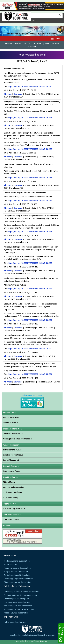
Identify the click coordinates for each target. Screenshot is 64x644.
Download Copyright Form (14, 508)
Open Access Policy (12, 519)
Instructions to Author (12, 450)
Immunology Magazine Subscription (19, 609)
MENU (56, 39)
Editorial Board (9, 482)
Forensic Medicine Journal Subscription (21, 595)
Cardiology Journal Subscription (17, 575)
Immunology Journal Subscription (18, 606)
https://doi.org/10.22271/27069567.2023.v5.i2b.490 (30, 349)
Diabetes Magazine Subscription (18, 582)
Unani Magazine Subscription (16, 599)
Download (18, 94)
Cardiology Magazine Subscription (19, 579)
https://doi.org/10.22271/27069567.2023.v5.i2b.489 (30, 320)
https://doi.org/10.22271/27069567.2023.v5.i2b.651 (30, 374)
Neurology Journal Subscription (17, 568)
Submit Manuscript (11, 460)
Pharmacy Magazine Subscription (18, 602)
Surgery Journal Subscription (16, 572)
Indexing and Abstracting (14, 487)
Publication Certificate (12, 492)
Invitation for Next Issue (13, 455)
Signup (35, 20)
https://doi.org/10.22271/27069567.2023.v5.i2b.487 (30, 263)
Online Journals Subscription (16, 622)
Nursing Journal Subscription (16, 613)
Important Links (10, 565)
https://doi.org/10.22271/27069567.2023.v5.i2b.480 (30, 86)
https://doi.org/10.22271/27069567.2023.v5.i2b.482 (30, 149)
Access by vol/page (11, 471)
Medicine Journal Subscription (17, 561)
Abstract (8, 94)
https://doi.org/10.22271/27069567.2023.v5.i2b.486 (30, 232)
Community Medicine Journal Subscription (22, 592)
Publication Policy (10, 497)
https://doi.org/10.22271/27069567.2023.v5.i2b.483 (30, 178)
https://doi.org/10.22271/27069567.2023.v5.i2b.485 (30, 200)
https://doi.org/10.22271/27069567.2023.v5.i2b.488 (30, 289)
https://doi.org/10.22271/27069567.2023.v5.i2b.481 (30, 118)
